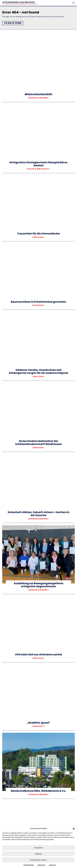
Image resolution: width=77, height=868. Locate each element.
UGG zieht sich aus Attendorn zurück (39, 655)
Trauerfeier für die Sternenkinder (39, 234)
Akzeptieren (39, 848)
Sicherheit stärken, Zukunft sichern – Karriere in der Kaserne (38, 514)
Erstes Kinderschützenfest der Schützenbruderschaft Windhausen (39, 443)
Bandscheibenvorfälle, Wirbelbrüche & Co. (38, 791)
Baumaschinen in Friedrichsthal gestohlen (38, 302)
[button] (74, 829)
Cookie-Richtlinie (29, 865)
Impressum (52, 865)
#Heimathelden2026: (39, 94)
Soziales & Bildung (38, 98)
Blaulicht (38, 305)
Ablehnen (38, 854)
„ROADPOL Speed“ (39, 723)
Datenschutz (41, 865)
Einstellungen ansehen (38, 860)
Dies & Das (38, 237)
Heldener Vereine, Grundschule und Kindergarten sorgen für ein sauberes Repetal (39, 371)
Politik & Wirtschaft (38, 169)
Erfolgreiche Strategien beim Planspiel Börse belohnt (39, 164)
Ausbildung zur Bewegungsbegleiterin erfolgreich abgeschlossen (39, 585)
